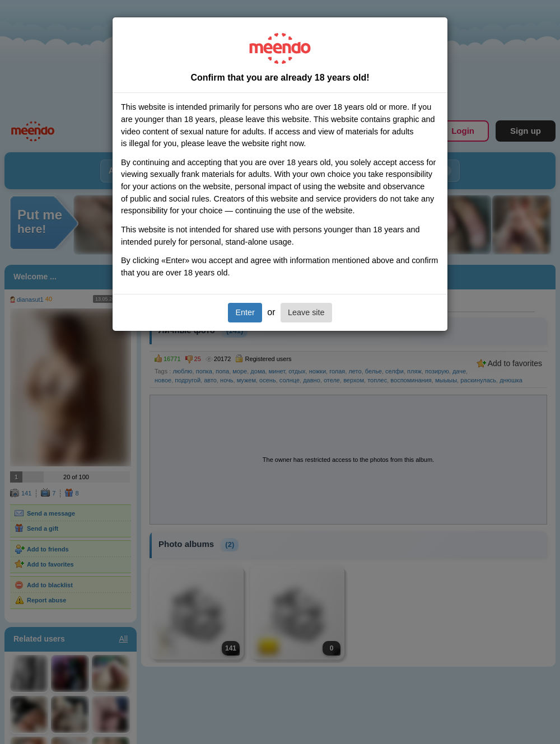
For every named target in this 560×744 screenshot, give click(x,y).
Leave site (306, 312)
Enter (245, 312)
